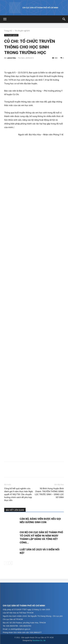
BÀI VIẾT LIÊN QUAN (15, 510)
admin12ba (11, 58)
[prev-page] (6, 563)
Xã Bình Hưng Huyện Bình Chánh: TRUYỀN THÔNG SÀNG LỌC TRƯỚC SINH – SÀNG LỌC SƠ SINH (49, 493)
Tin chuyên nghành (22, 31)
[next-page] (10, 563)
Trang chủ (8, 31)
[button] (5, 19)
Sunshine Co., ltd (39, 641)
